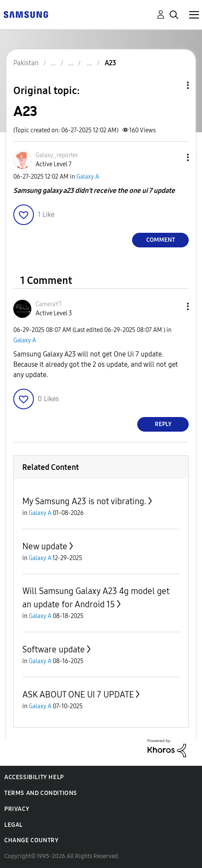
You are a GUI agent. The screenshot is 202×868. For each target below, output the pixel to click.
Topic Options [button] (173, 85)
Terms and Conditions (41, 793)
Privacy (17, 809)
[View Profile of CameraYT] (49, 304)
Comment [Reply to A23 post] (161, 240)
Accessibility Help (34, 777)
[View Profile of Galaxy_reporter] (57, 155)
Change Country (31, 840)
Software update (54, 649)
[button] (174, 157)
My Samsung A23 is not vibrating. (84, 501)
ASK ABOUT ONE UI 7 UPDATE (78, 694)
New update (45, 546)
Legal (14, 825)
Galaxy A (88, 177)
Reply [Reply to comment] (163, 424)
